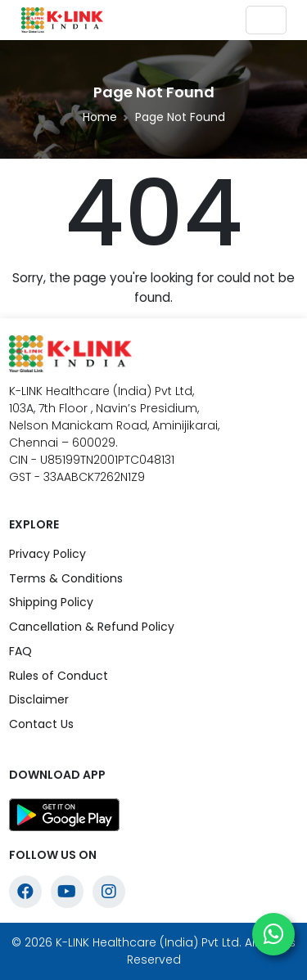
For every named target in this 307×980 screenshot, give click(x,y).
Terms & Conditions (66, 578)
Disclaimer (39, 699)
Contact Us (41, 724)
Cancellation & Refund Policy (92, 627)
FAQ (20, 651)
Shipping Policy (51, 602)
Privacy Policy (47, 554)
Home (100, 117)
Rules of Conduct (59, 676)
